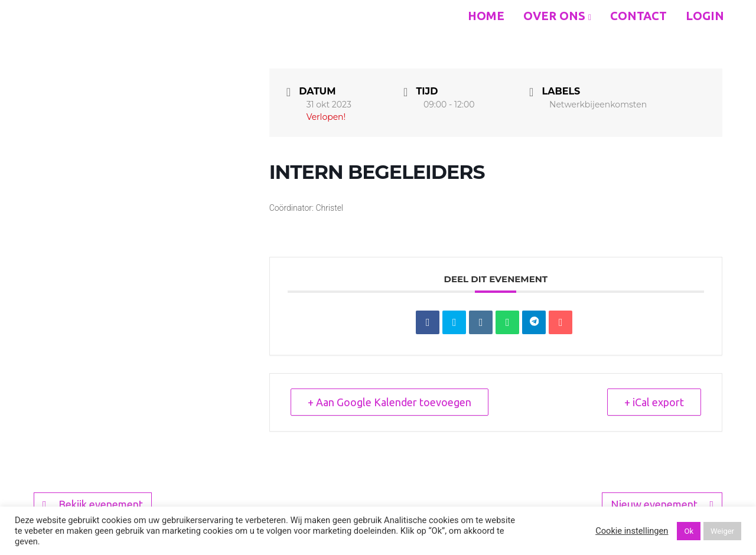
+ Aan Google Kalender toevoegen (390, 402)
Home (486, 16)
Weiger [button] (722, 531)
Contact (638, 16)
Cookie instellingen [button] (632, 531)
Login (705, 16)
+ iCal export (654, 402)
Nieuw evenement (662, 505)
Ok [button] (689, 531)
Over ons (557, 16)
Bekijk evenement (93, 505)
